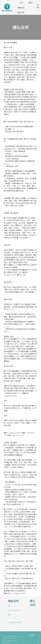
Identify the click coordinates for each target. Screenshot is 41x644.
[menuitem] (21, 3)
